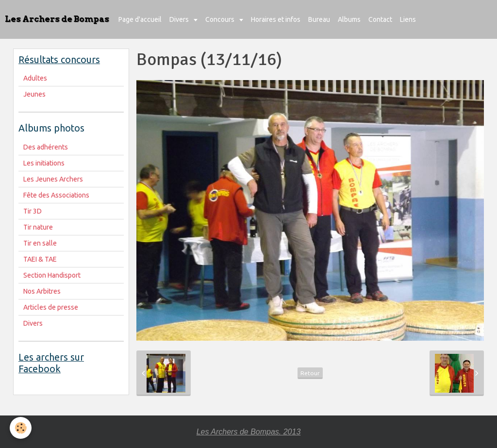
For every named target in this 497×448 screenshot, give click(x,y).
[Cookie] (21, 428)
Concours (221, 19)
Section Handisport (52, 275)
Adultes (35, 78)
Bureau (319, 19)
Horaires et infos (276, 19)
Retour (310, 373)
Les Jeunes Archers (53, 179)
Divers (180, 19)
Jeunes (34, 94)
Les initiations (44, 163)
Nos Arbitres (42, 291)
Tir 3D (33, 211)
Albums (349, 19)
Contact (380, 19)
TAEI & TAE (40, 259)
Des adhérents (46, 147)
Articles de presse (51, 307)
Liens (408, 19)
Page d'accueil (140, 19)
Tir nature (38, 227)
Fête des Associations (56, 195)
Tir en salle (40, 243)
